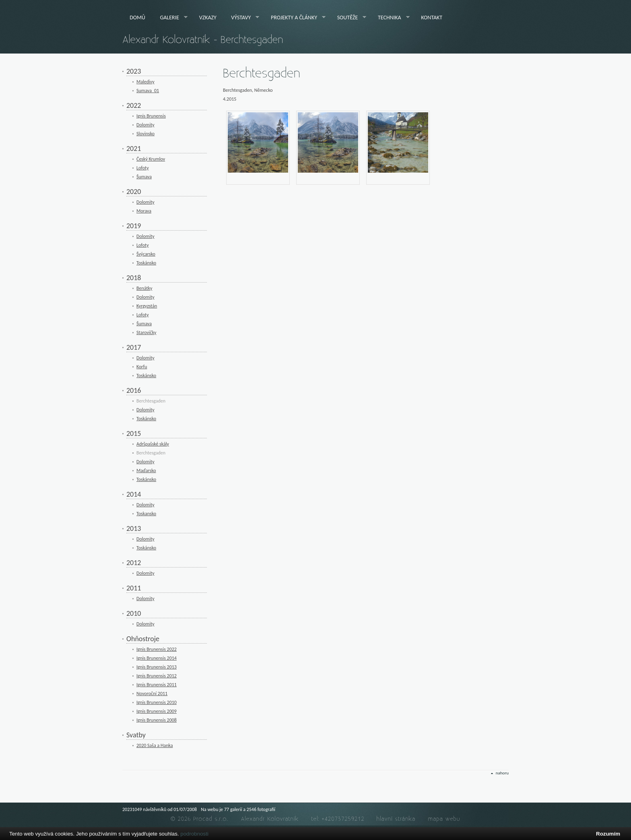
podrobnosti (194, 834)
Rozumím (608, 834)
